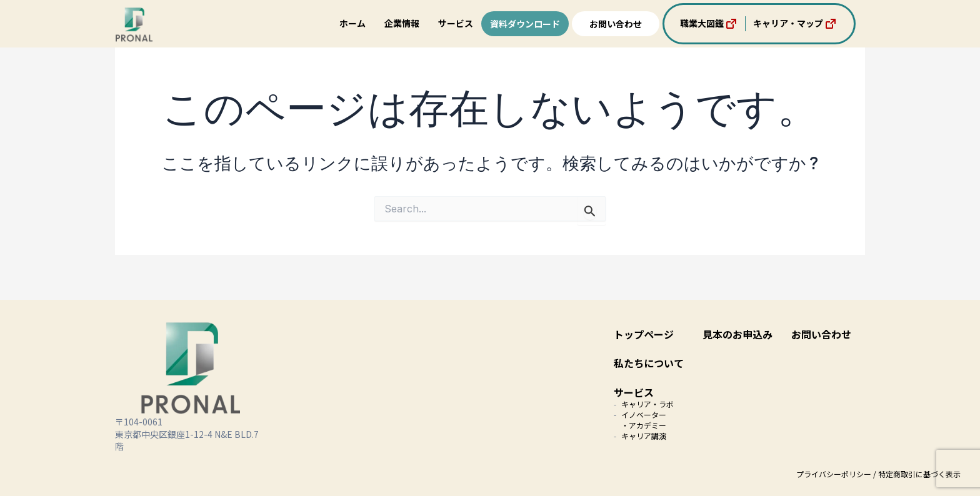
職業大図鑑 (709, 24)
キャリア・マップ (796, 24)
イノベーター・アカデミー (644, 420)
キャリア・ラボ (647, 404)
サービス (456, 23)
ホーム (352, 23)
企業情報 (402, 23)
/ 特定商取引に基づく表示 (917, 474)
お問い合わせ (616, 24)
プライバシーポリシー (834, 474)
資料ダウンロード (525, 24)
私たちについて (649, 363)
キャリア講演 (644, 436)
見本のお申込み (737, 334)
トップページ (644, 334)
